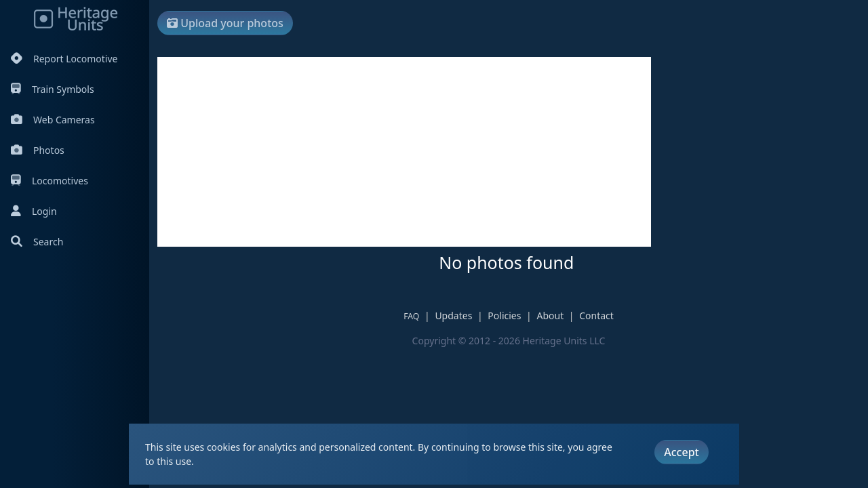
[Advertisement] (404, 152)
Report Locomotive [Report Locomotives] (64, 59)
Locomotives (50, 181)
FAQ (411, 316)
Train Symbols (53, 89)
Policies (504, 316)
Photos (38, 150)
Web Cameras (53, 120)
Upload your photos (225, 23)
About (550, 316)
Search (37, 242)
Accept (681, 452)
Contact (596, 316)
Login (34, 211)
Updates (453, 316)
